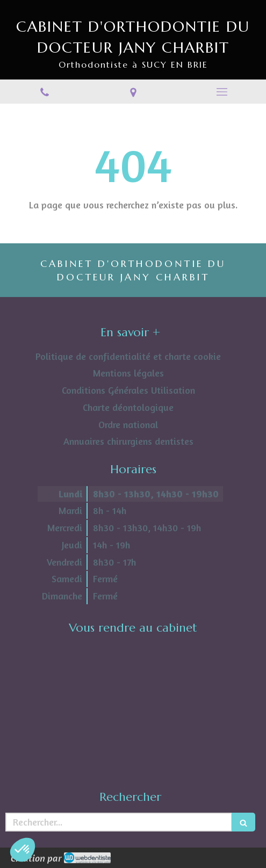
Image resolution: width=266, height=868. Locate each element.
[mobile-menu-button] (222, 92)
